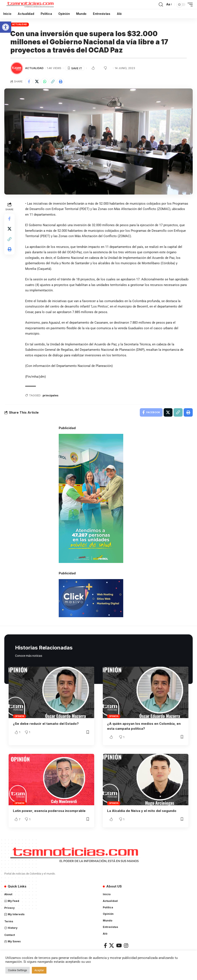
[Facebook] (105, 945)
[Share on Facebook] (29, 82)
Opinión (19, 716)
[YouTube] (119, 945)
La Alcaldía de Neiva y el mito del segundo (142, 811)
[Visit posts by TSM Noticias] (17, 68)
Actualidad (20, 24)
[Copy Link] (53, 82)
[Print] (61, 82)
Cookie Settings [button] (18, 970)
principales (51, 396)
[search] (161, 5)
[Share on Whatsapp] (45, 82)
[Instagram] (126, 945)
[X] (112, 945)
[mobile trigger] (189, 5)
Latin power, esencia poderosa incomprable (49, 811)
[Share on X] (37, 82)
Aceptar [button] (39, 970)
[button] (6, 27)
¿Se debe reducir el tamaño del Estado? (46, 724)
